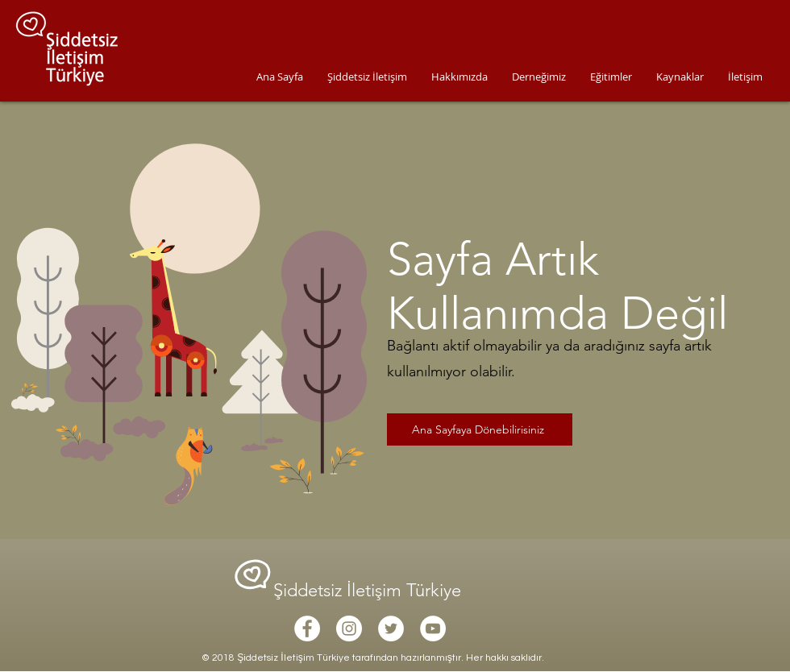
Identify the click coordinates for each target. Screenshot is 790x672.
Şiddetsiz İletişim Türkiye (370, 590)
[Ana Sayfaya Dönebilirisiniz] (480, 429)
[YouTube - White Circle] (433, 628)
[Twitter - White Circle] (391, 628)
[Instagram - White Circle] (349, 628)
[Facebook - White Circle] (307, 628)
